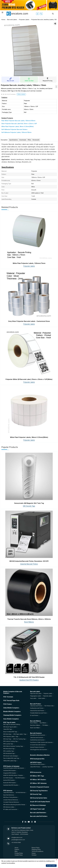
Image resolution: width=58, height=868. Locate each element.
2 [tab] (30, 74)
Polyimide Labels (47, 696)
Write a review (21, 94)
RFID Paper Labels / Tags (20, 734)
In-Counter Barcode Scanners (38, 745)
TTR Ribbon (45, 725)
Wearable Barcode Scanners (38, 735)
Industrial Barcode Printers (29, 564)
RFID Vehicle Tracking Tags (10, 741)
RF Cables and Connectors (10, 809)
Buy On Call (10, 79)
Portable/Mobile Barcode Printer (38, 713)
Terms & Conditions (37, 851)
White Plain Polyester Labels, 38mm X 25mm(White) (18, 127)
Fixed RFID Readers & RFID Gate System (14, 768)
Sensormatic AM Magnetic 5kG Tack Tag (29, 503)
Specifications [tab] (14, 140)
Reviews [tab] (36, 140)
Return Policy (36, 848)
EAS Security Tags (29, 506)
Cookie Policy (19, 855)
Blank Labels (42, 698)
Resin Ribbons (29, 622)
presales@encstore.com (18, 840)
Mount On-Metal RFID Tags (10, 732)
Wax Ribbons (43, 723)
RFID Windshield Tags (9, 753)
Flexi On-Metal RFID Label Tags (11, 758)
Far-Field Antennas (21, 793)
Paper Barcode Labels (36, 694)
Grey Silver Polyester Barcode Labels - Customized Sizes (29, 321)
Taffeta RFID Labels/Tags (10, 761)
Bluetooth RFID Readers (10, 783)
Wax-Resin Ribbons (35, 725)
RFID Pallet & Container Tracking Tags (13, 746)
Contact (34, 855)
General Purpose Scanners (37, 747)
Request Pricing (48, 79)
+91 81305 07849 (16, 843)
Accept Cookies (51, 866)
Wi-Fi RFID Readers (8, 778)
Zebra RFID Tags (8, 729)
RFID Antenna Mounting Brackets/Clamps (14, 805)
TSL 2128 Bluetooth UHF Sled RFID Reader (29, 677)
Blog (16, 851)
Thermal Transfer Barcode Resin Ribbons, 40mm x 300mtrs (29, 619)
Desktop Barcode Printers (37, 708)
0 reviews (13, 94)
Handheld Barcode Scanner (37, 740)
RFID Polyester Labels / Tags (11, 737)
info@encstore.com (17, 838)
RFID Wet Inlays (7, 734)
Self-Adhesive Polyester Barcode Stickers (14, 129)
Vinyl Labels (33, 698)
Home (3, 20)
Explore (17, 849)
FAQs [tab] (29, 140)
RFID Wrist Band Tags (9, 749)
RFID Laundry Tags (8, 744)
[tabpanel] (29, 49)
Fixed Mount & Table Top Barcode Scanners (41, 742)
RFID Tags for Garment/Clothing (12, 724)
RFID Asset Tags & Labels (10, 727)
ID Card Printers (34, 715)
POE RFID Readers (20, 778)
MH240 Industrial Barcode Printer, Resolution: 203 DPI (29, 561)
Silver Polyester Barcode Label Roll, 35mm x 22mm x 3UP (19, 124)
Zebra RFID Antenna (9, 793)
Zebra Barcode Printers (36, 706)
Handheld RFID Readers (10, 771)
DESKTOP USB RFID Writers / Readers (13, 775)
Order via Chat (29, 80)
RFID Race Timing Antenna (10, 797)
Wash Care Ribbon (35, 728)
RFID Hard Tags (7, 739)
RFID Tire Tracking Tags (19, 739)
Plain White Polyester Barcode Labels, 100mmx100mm (18, 121)
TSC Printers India (49, 706)
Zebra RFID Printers (35, 767)
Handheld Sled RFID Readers (29, 680)
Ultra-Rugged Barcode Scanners (39, 750)
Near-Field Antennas (9, 795)
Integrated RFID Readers (10, 773)
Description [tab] (4, 140)
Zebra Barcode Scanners (37, 738)
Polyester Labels (24, 20)
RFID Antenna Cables (9, 807)
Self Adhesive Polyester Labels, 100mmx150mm (16, 132)
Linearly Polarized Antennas (11, 800)
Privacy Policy (19, 853)
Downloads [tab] (23, 140)
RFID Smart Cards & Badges (11, 756)
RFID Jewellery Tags (9, 751)
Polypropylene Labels (36, 696)
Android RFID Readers (9, 780)
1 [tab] (28, 74)
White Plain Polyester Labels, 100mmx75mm (29, 263)
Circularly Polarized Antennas (11, 802)
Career (34, 853)
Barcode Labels (12, 20)
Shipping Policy (36, 849)
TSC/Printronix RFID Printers (37, 764)
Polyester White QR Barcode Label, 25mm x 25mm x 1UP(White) (29, 379)
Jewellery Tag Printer (48, 767)
